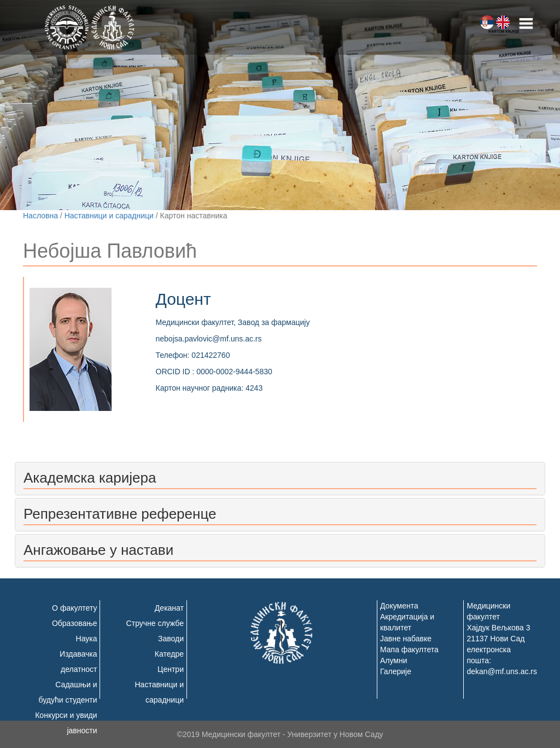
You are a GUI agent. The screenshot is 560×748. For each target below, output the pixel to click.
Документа (399, 606)
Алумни (394, 660)
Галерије (396, 671)
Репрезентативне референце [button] (120, 514)
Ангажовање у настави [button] (98, 550)
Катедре (169, 654)
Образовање (75, 623)
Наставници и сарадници (109, 216)
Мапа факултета (409, 650)
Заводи (171, 639)
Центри (171, 669)
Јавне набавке (406, 639)
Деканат (169, 608)
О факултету (74, 608)
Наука (87, 639)
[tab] (280, 479)
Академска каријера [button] (90, 478)
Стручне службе (155, 623)
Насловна (40, 216)
